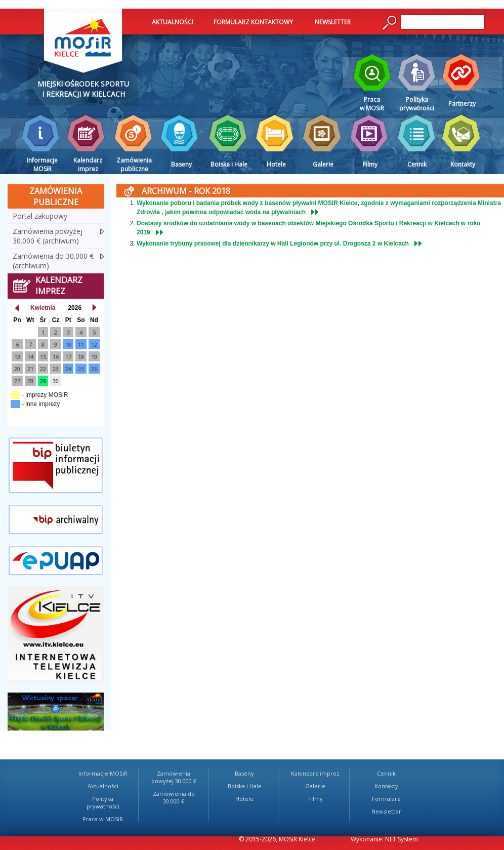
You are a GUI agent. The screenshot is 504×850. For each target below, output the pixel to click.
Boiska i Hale (245, 786)
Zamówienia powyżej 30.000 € (174, 777)
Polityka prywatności (103, 802)
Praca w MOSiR (103, 819)
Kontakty (386, 786)
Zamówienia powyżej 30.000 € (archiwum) (48, 236)
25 (81, 369)
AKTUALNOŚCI (173, 22)
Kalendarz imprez (315, 773)
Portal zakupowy (40, 216)
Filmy (316, 799)
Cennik (386, 773)
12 (94, 345)
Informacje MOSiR (103, 773)
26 (94, 369)
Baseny (244, 773)
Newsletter (386, 811)
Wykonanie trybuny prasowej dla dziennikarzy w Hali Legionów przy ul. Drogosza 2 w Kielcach (273, 244)
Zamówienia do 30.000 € (174, 797)
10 (68, 345)
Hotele (244, 799)
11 (81, 345)
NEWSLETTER (333, 22)
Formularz (386, 799)
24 (68, 369)
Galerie (315, 786)
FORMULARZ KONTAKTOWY (253, 22)
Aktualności (103, 786)
